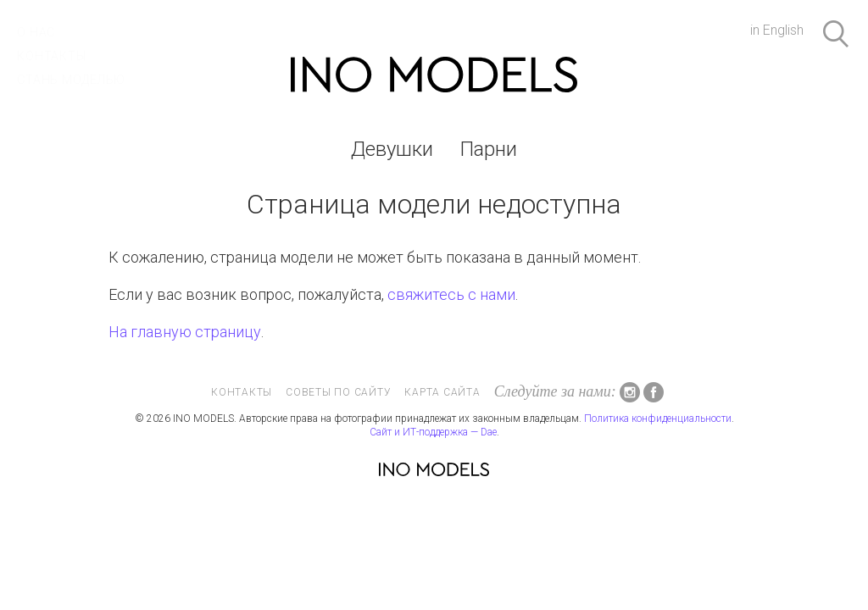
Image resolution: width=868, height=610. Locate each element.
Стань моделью (71, 80)
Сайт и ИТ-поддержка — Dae (433, 432)
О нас (36, 32)
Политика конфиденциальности (658, 419)
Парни (489, 149)
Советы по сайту (338, 392)
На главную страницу (185, 332)
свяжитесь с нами (451, 294)
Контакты (51, 56)
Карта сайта (442, 392)
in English (777, 30)
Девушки (392, 149)
